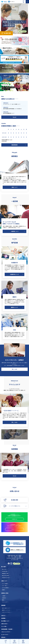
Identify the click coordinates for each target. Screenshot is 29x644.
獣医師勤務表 (15, 145)
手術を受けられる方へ (6, 578)
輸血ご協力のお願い (6, 575)
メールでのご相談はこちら (15, 506)
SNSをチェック (15, 529)
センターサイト (5, 635)
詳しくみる (15, 369)
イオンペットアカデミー (6, 612)
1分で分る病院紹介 (5, 588)
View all (14, 117)
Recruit (15, 476)
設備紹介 (4, 590)
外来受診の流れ (5, 571)
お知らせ (3, 616)
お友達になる (15, 519)
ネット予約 (4, 626)
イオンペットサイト (6, 632)
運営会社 (3, 637)
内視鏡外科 (4, 598)
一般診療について (15, 231)
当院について (15, 187)
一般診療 (4, 596)
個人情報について (5, 621)
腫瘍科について (14, 307)
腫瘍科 (3, 600)
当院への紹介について (6, 608)
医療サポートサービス (6, 610)
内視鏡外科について (14, 274)
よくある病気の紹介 (15, 434)
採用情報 (3, 618)
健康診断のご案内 (5, 573)
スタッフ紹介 (4, 586)
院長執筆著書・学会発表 (7, 629)
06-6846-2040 (7, 33)
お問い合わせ (4, 624)
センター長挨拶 (5, 584)
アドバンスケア (5, 602)
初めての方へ (4, 569)
